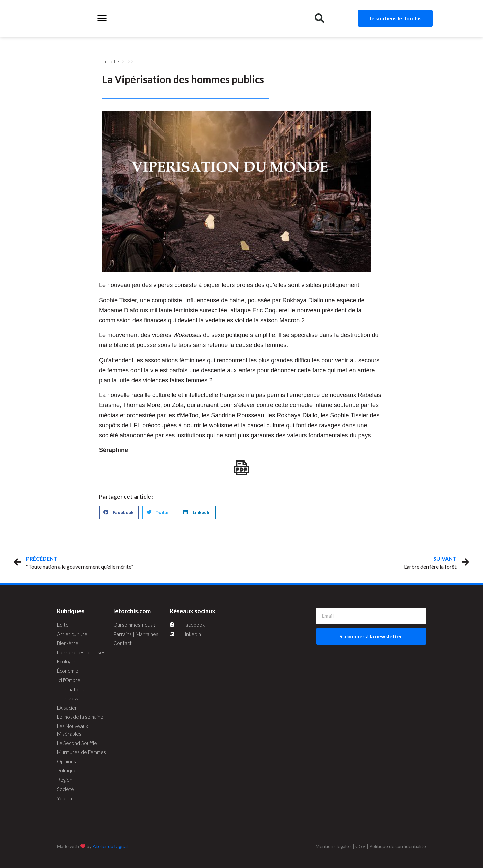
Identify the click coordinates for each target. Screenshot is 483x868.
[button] (102, 19)
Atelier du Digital (110, 846)
